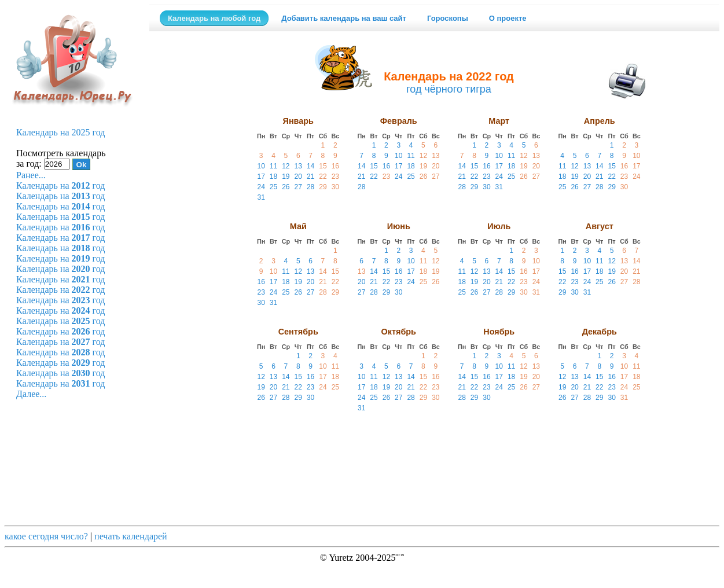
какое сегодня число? (46, 536)
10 (261, 166)
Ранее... (31, 175)
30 (335, 187)
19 (286, 177)
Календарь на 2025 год (60, 132)
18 (273, 177)
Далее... (31, 394)
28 (310, 187)
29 (323, 187)
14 (310, 166)
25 (273, 187)
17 (261, 177)
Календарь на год (60, 185)
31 (261, 197)
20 (298, 177)
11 (273, 166)
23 (335, 177)
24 (261, 187)
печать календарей (131, 536)
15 (323, 166)
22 (323, 177)
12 (286, 166)
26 (286, 187)
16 (335, 166)
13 (298, 166)
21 (310, 177)
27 (298, 187)
